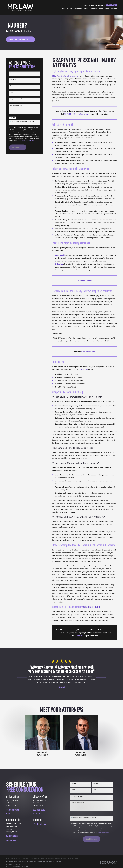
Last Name (13, 79)
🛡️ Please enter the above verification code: (22, 122)
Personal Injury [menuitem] (78, 9)
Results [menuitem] (101, 9)
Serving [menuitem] (86, 9)
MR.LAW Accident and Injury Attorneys (66, 76)
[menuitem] (9, 867)
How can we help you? (16, 105)
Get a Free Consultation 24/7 (21, 39)
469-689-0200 (111, 6)
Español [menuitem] (107, 9)
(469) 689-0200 (92, 607)
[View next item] (101, 677)
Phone (12, 86)
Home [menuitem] (64, 9)
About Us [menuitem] (69, 9)
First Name (13, 73)
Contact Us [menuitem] (114, 9)
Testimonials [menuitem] (93, 9)
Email (11, 92)
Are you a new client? (16, 99)
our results (84, 370)
